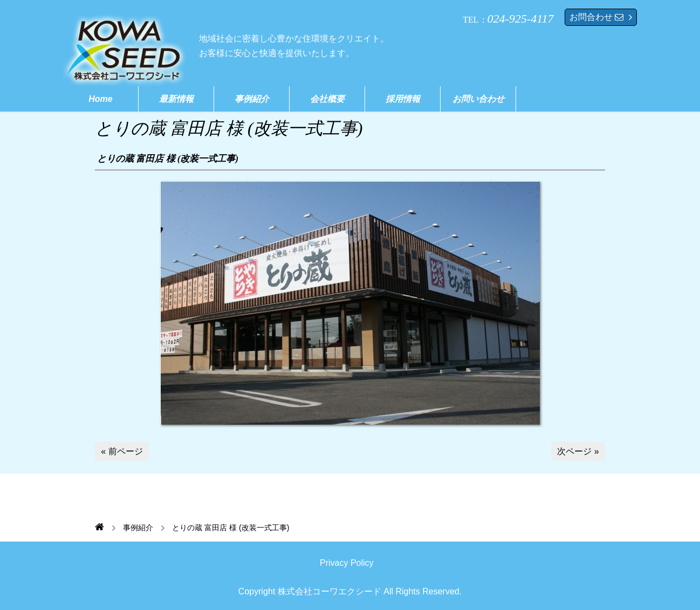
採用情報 (403, 99)
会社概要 (327, 99)
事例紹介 (252, 99)
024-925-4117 (521, 19)
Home (100, 99)
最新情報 (176, 99)
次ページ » (578, 451)
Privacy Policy (347, 563)
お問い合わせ (478, 99)
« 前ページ (122, 451)
